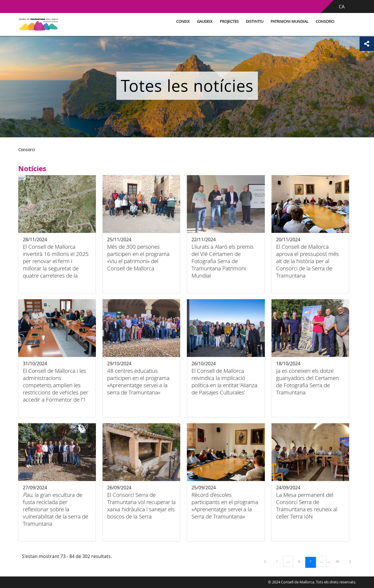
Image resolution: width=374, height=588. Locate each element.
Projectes (229, 21)
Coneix (183, 21)
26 (339, 561)
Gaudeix (205, 21)
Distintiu (255, 21)
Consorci (325, 21)
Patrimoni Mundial (290, 21)
